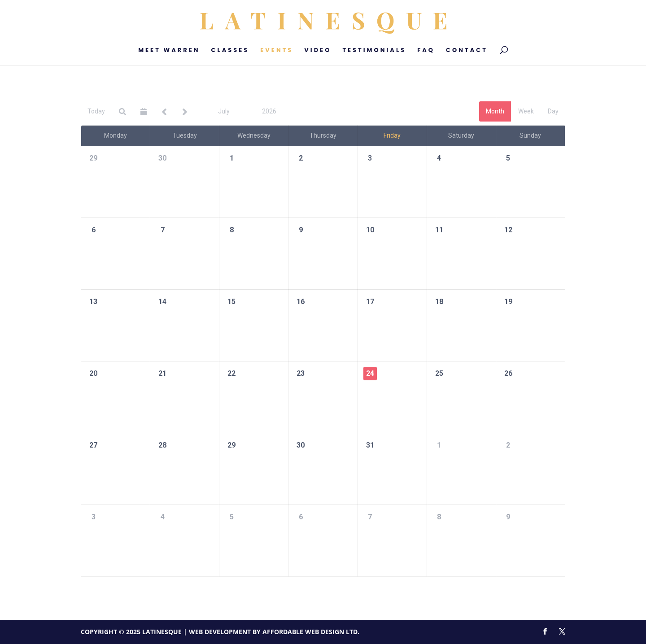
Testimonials (374, 51)
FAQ (426, 51)
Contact (467, 51)
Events (277, 51)
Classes (230, 51)
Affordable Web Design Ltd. (311, 632)
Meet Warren (169, 51)
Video (318, 51)
